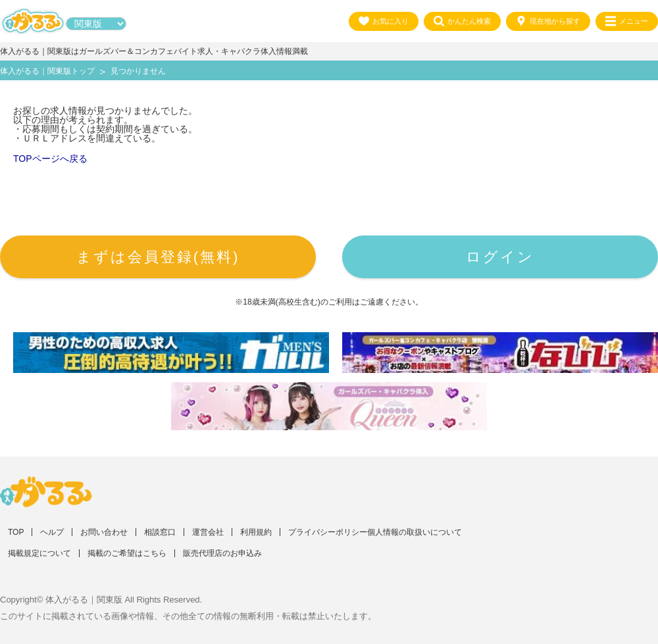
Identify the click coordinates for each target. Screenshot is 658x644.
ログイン (500, 257)
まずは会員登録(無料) (158, 257)
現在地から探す (548, 21)
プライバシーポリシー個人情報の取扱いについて (375, 532)
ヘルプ (52, 532)
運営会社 (208, 532)
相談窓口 (160, 532)
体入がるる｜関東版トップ (47, 71)
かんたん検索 (462, 21)
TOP (16, 532)
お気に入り (384, 21)
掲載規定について (39, 553)
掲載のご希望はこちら (127, 553)
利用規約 (256, 532)
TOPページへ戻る (50, 159)
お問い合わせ (104, 532)
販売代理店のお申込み (222, 553)
